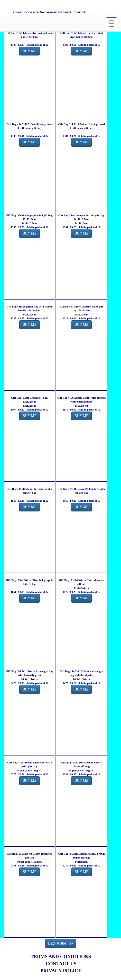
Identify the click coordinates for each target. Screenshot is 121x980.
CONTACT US (61, 964)
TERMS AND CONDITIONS (61, 956)
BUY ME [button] (30, 51)
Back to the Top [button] (60, 943)
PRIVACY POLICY (61, 971)
